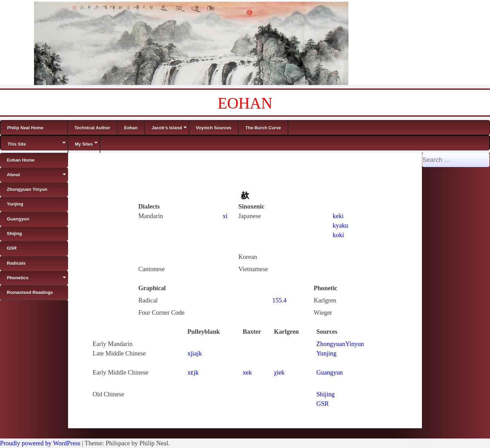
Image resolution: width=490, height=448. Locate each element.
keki (338, 216)
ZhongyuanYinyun (340, 344)
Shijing (326, 394)
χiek (279, 372)
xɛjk (193, 372)
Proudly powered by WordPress (40, 443)
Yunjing (326, 353)
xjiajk (195, 353)
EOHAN (245, 103)
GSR (323, 404)
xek (247, 372)
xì (225, 216)
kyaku (341, 225)
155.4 (279, 300)
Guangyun (330, 372)
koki (338, 235)
